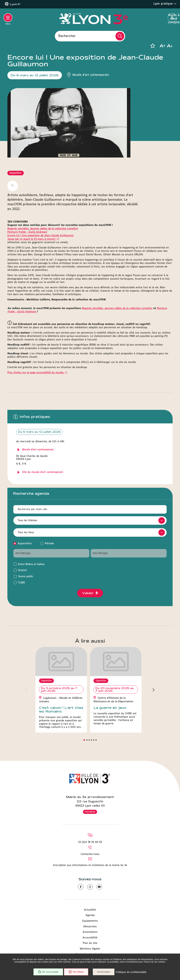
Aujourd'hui (25, 544)
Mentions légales (90, 949)
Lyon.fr (15, 4)
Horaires (90, 812)
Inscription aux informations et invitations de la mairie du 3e (90, 865)
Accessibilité (90, 938)
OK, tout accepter (48, 972)
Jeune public (26, 577)
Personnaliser (104, 972)
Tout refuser (76, 972)
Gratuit (22, 570)
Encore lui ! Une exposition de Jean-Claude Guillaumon (41, 236)
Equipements (90, 921)
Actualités (90, 910)
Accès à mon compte (172, 18)
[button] (153, 46)
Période (49, 544)
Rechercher (67, 36)
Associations (90, 932)
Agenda (90, 915)
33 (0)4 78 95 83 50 (90, 842)
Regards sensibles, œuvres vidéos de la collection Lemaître (43, 229)
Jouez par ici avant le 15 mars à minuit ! (32, 239)
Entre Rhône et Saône (31, 564)
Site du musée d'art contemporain (43, 472)
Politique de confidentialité (131, 972)
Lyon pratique (165, 4)
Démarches (90, 927)
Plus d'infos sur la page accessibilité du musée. (36, 373)
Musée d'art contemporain (38, 450)
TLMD (22, 583)
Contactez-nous (90, 854)
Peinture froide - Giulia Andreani (27, 232)
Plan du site (90, 943)
